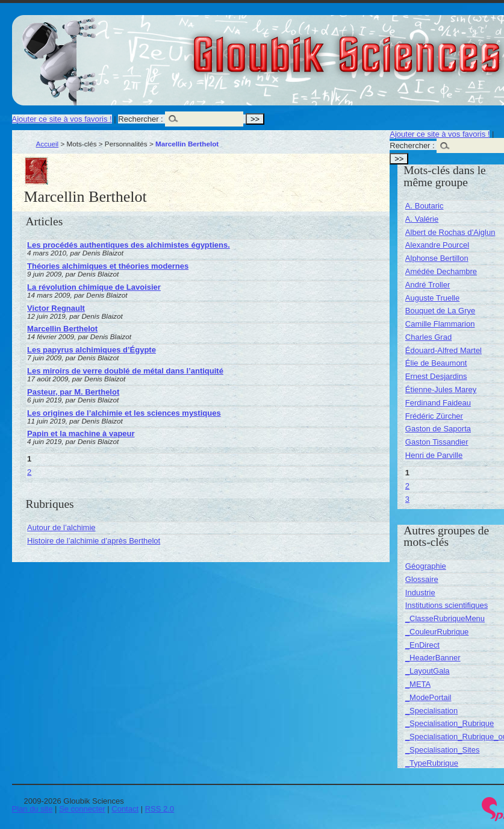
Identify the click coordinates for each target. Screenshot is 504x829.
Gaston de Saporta (438, 429)
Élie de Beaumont (436, 363)
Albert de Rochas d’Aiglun (450, 232)
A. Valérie (422, 219)
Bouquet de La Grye (440, 311)
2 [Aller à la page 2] (29, 472)
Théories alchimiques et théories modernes (108, 266)
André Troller (428, 285)
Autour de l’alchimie (61, 527)
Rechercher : (140, 119)
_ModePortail (428, 697)
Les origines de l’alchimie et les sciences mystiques (124, 413)
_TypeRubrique (432, 763)
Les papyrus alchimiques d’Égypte (92, 350)
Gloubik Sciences (415, 47)
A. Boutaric (425, 206)
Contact (125, 809)
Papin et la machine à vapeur (81, 433)
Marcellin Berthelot (62, 329)
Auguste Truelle (432, 298)
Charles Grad (428, 337)
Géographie (426, 566)
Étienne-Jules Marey (441, 389)
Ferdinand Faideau (438, 403)
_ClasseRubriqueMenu (445, 618)
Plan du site (33, 809)
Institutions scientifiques (446, 605)
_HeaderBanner (433, 658)
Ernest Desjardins (436, 376)
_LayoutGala (428, 671)
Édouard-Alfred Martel (443, 350)
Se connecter (82, 809)
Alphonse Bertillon (437, 258)
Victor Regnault (56, 308)
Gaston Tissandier (437, 442)
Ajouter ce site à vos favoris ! (62, 119)
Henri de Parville (434, 455)
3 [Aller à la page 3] (407, 499)
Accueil (48, 144)
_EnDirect (422, 645)
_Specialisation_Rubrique (450, 723)
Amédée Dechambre (441, 271)
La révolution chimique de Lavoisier (94, 287)
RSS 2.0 (160, 809)
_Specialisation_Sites (443, 750)
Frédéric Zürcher (434, 416)
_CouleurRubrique (437, 632)
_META (418, 684)
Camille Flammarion (440, 324)
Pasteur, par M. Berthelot (73, 392)
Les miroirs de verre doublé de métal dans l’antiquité (125, 371)
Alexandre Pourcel (437, 245)
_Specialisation (431, 711)
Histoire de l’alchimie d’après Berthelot (94, 541)
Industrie (420, 593)
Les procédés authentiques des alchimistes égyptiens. (129, 245)
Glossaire (422, 579)
